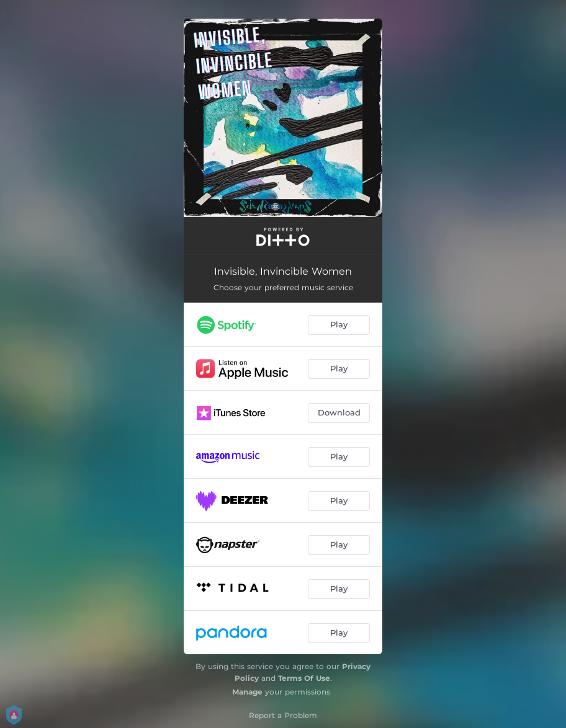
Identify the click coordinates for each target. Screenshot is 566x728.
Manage (247, 692)
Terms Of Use (304, 678)
